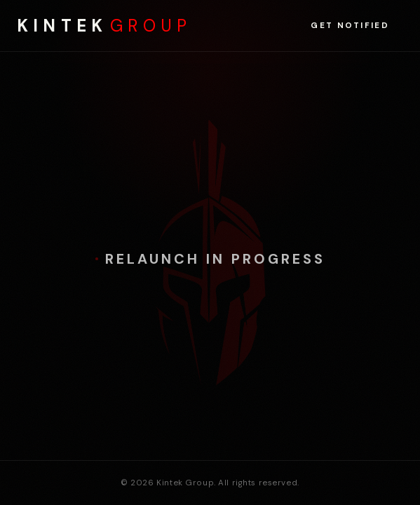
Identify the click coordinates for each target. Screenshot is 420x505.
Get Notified (350, 26)
